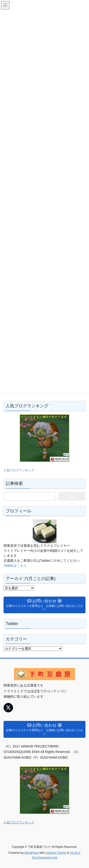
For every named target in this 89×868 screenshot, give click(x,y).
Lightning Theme (56, 853)
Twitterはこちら (15, 566)
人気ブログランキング (19, 470)
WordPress (31, 853)
